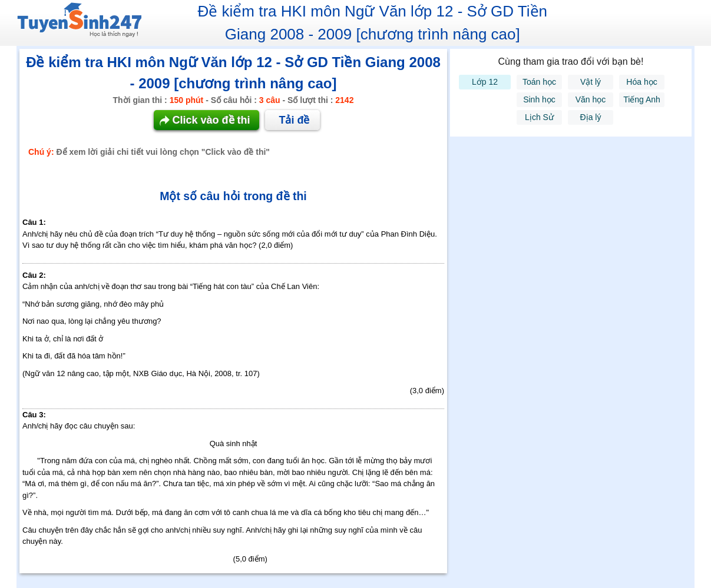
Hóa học (641, 82)
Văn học (591, 99)
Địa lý (591, 117)
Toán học (539, 82)
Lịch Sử (539, 117)
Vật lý (591, 82)
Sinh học (539, 99)
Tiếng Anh (642, 99)
